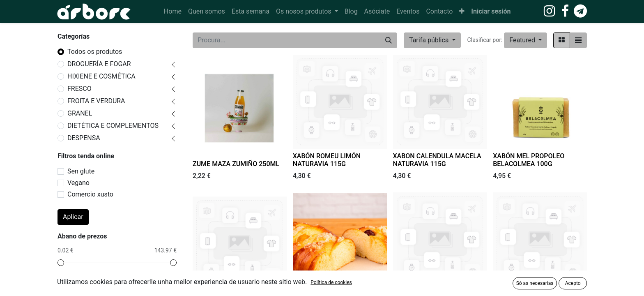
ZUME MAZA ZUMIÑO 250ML (236, 164)
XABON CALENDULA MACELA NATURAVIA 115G (437, 160)
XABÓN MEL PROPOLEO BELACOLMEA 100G (529, 160)
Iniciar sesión (491, 11)
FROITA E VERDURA (96, 101)
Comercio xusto (90, 194)
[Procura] (389, 40)
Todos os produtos (95, 52)
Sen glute (81, 171)
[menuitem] (173, 12)
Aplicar (73, 217)
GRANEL (80, 113)
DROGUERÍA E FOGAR (99, 64)
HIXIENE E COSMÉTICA (101, 76)
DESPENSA (84, 138)
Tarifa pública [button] (430, 40)
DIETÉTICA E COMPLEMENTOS (113, 126)
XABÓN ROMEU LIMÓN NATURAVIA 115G (327, 160)
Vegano (78, 183)
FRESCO (79, 89)
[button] (462, 12)
